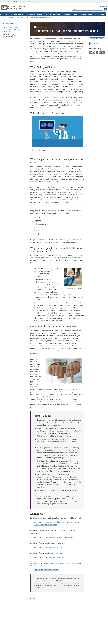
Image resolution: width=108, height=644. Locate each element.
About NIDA (102, 14)
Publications (11, 18)
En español (95, 44)
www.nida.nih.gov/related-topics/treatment (50, 557)
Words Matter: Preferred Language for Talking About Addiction (12, 30)
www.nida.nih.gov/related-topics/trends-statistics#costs (55, 537)
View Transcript (39, 150)
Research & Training (36, 14)
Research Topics (19, 14)
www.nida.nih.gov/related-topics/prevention (50, 547)
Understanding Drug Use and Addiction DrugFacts (13, 36)
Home (7, 14)
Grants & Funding (72, 14)
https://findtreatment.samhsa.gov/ (47, 569)
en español (103, 6)
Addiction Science (10, 23)
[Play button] (57, 132)
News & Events (88, 14)
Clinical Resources (55, 14)
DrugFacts (20, 18)
